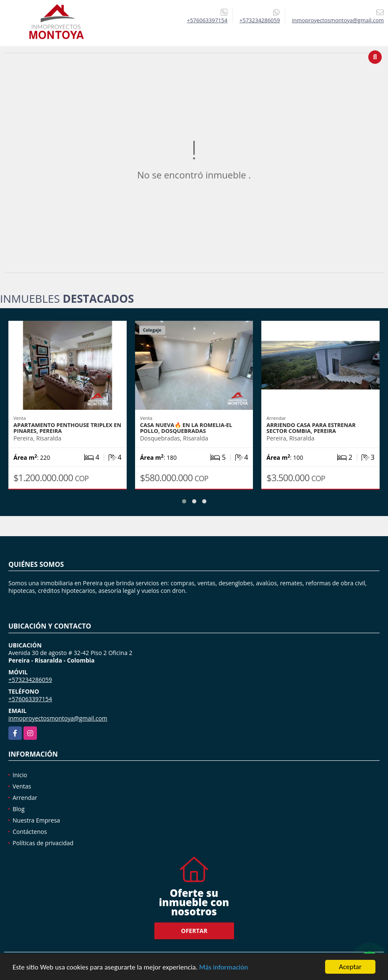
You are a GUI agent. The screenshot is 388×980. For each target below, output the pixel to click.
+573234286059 (260, 20)
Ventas (22, 786)
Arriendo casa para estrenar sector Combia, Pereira (311, 428)
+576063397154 (207, 20)
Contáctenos (30, 832)
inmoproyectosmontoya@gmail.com (58, 718)
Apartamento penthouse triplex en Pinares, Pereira (67, 428)
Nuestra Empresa (36, 820)
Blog (19, 809)
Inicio (20, 775)
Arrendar (25, 798)
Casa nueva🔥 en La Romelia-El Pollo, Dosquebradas (186, 428)
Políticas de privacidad (43, 843)
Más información (224, 968)
